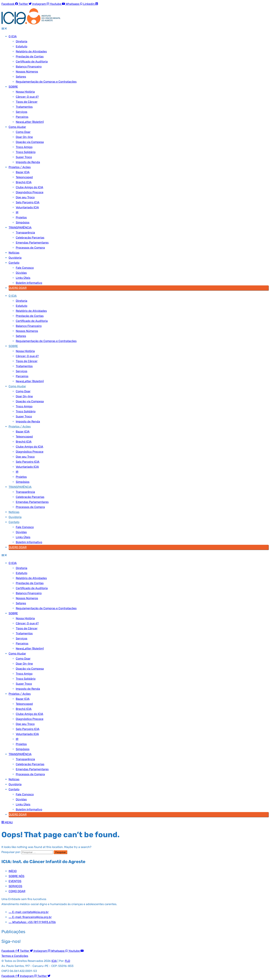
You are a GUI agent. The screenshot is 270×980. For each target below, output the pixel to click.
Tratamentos (24, 107)
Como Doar (23, 132)
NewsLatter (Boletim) (30, 122)
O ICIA (13, 36)
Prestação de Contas (30, 56)
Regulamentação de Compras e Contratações (46, 82)
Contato (14, 263)
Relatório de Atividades (31, 51)
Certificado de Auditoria (32, 62)
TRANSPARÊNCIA (20, 227)
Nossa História (25, 92)
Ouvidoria (15, 258)
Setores (21, 77)
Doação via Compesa (30, 142)
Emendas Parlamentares (32, 243)
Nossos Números (27, 72)
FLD (67, 961)
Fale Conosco (25, 268)
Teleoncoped (24, 177)
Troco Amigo (24, 147)
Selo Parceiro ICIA (28, 202)
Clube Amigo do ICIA (29, 187)
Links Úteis (23, 278)
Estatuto (22, 46)
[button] (135, 29)
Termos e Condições (15, 956)
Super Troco (24, 157)
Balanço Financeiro (29, 67)
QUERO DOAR (18, 288)
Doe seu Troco (25, 197)
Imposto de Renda (28, 162)
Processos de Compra (30, 248)
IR (17, 212)
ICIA (54, 961)
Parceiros (22, 117)
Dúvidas (21, 273)
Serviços (22, 112)
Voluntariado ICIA (27, 207)
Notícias (14, 253)
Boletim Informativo (29, 283)
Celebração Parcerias (30, 238)
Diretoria (22, 41)
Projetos (21, 217)
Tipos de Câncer (27, 102)
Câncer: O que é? (27, 97)
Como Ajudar (17, 127)
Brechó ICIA (24, 182)
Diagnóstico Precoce (30, 192)
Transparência (25, 233)
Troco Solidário (26, 152)
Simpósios (23, 222)
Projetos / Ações (20, 167)
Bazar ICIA (23, 172)
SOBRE (13, 87)
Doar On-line (24, 137)
